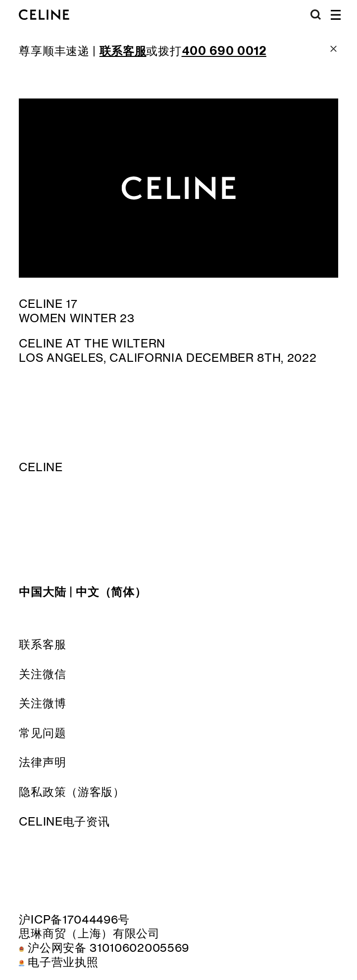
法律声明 (42, 762)
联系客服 (42, 644)
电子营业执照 (63, 962)
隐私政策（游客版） (72, 792)
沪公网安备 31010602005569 (108, 948)
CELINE (41, 467)
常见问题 (42, 733)
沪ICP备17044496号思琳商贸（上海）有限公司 (89, 927)
